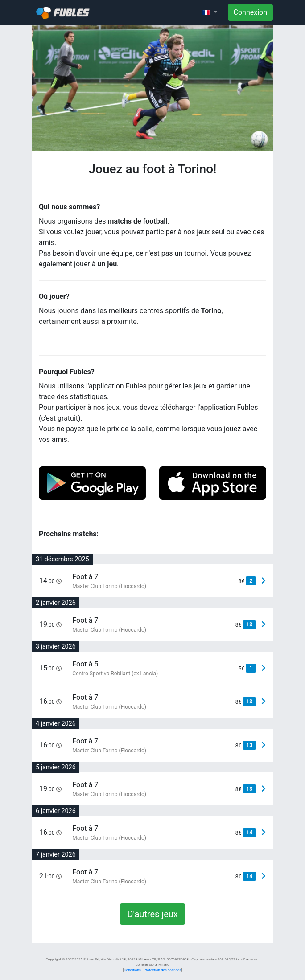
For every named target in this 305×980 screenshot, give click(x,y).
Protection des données (162, 970)
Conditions (132, 970)
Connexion (250, 12)
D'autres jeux (152, 914)
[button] (210, 12)
